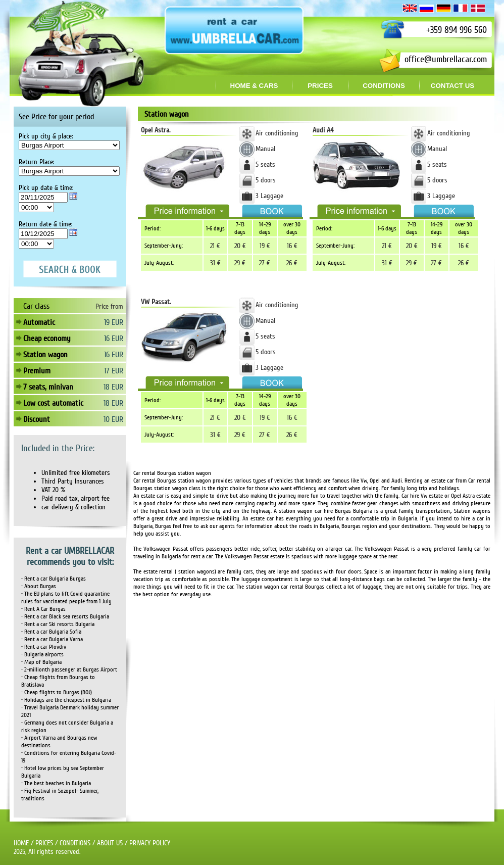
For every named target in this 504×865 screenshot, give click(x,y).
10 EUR (113, 419)
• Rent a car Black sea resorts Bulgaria (65, 617)
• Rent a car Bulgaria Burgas (54, 579)
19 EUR (114, 322)
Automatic (39, 322)
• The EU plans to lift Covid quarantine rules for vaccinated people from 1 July (66, 598)
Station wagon (45, 355)
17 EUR (114, 371)
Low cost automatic (53, 403)
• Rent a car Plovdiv (44, 647)
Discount (37, 419)
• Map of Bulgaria (41, 662)
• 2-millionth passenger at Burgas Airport (69, 670)
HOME (21, 843)
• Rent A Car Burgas (43, 609)
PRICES (44, 843)
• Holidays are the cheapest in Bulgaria (66, 700)
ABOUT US (110, 843)
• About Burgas (39, 586)
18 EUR (113, 387)
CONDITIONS (75, 843)
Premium (37, 371)
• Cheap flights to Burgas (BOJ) (57, 692)
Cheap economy (47, 339)
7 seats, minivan (48, 387)
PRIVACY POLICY (150, 843)
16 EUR (114, 339)
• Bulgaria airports (42, 655)
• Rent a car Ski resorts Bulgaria (58, 624)
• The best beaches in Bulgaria (56, 783)
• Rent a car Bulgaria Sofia (51, 632)
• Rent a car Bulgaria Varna (52, 639)
